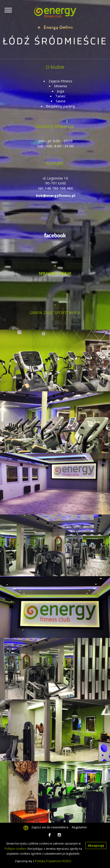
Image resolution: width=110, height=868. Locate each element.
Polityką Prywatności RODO (53, 861)
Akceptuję (96, 845)
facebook (50, 835)
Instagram (60, 835)
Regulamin (79, 827)
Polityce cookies (15, 849)
